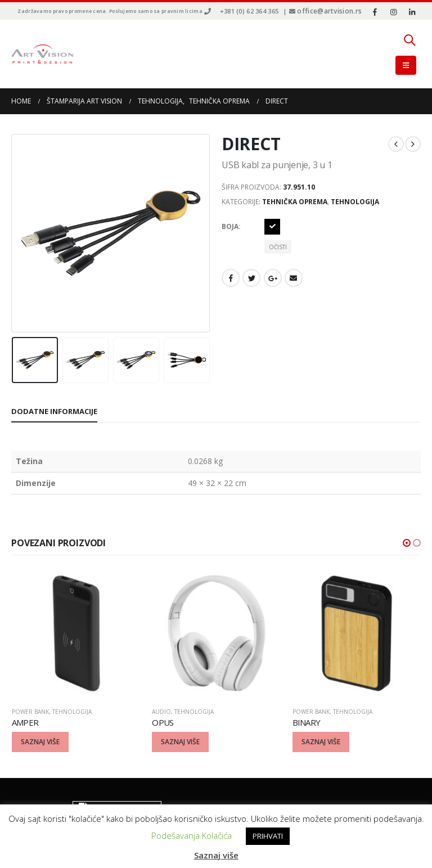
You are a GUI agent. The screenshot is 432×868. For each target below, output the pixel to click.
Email (294, 278)
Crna (272, 227)
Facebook (231, 278)
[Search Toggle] (409, 40)
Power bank (30, 712)
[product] (76, 633)
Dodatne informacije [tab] (54, 411)
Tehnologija (355, 202)
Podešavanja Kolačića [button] (192, 835)
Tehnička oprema (295, 202)
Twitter (251, 278)
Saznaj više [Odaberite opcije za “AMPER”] (40, 742)
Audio (161, 712)
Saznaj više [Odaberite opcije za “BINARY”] (321, 742)
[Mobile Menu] (406, 65)
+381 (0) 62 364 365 (249, 11)
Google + (273, 278)
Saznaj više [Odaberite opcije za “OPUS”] (180, 742)
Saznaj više (216, 855)
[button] (407, 543)
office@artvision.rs (329, 11)
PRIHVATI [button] (268, 836)
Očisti (278, 247)
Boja (230, 226)
